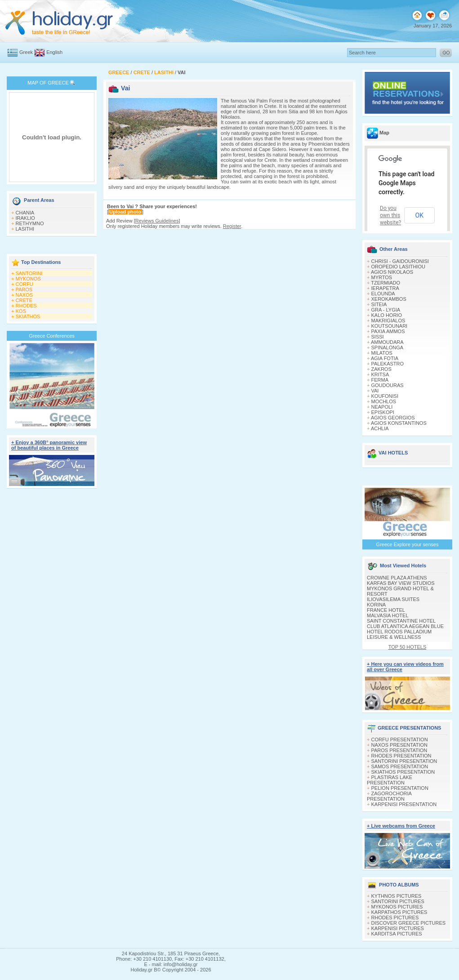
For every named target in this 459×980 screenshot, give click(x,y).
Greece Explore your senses (408, 544)
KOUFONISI (385, 396)
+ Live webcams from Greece (401, 826)
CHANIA (25, 213)
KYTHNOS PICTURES (397, 896)
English (54, 52)
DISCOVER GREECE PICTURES (409, 923)
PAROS (24, 290)
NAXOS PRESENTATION (400, 745)
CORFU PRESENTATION (400, 739)
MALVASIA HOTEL (388, 615)
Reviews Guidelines (157, 221)
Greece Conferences (52, 336)
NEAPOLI (382, 407)
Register (232, 226)
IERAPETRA (385, 288)
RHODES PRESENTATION (401, 756)
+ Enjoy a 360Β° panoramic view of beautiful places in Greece (49, 445)
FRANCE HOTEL (386, 610)
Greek (26, 52)
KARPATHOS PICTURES (399, 912)
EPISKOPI (383, 412)
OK (419, 215)
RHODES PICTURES (395, 918)
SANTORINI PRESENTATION (404, 761)
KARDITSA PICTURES (397, 934)
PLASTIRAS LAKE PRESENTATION (390, 780)
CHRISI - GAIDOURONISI (400, 261)
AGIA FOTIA (385, 358)
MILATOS (382, 353)
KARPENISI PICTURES (398, 928)
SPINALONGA (388, 347)
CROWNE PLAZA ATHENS (397, 578)
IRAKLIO (25, 218)
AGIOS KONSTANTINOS (399, 423)
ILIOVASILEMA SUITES (393, 599)
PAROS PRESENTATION (399, 750)
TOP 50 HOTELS (408, 647)
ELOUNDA (383, 294)
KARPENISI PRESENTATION (404, 804)
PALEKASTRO (388, 364)
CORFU (25, 284)
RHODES (26, 306)
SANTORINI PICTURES (398, 901)
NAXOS (25, 295)
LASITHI (25, 229)
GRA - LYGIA (386, 310)
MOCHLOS (384, 401)
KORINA (376, 605)
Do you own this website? (390, 215)
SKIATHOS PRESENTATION (403, 772)
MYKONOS (28, 279)
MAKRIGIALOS (388, 321)
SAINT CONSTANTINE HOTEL (401, 621)
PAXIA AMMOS (388, 331)
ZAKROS (381, 369)
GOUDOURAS (388, 385)
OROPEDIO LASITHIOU (398, 267)
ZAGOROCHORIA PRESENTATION (389, 796)
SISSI (378, 337)
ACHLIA (380, 428)
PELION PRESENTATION (400, 788)
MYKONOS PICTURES (397, 907)
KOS (21, 311)
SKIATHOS (28, 316)
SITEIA (379, 304)
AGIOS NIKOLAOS (392, 272)
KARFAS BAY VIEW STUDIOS (401, 583)
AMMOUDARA (387, 342)
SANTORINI (29, 273)
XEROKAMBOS (389, 299)
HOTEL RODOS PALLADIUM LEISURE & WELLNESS (399, 634)
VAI (375, 391)
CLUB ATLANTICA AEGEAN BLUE (405, 626)
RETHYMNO (30, 223)
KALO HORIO (387, 315)
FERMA (380, 380)
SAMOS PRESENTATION (400, 766)
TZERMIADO (385, 283)
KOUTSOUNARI (390, 326)
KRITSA (380, 374)
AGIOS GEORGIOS (393, 418)
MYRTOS (382, 277)
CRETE (24, 300)
